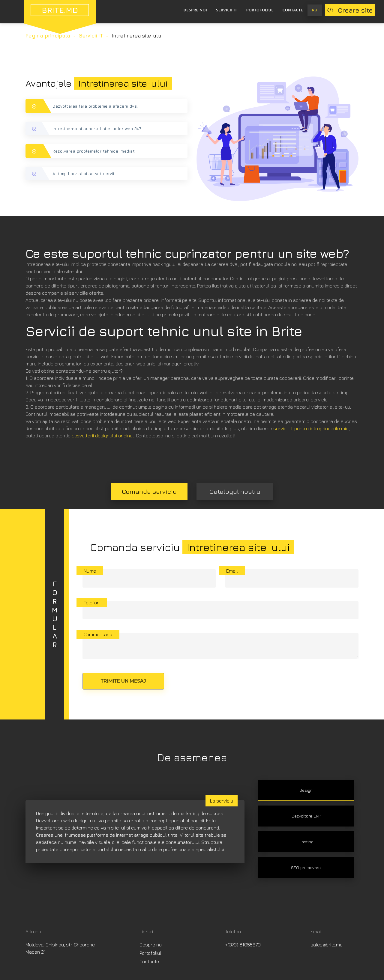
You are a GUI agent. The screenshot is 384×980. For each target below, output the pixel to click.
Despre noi (195, 10)
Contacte (293, 10)
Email (232, 571)
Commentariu (98, 634)
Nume (90, 571)
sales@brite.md (327, 945)
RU (315, 10)
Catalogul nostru (235, 491)
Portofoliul (260, 10)
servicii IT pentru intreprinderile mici (311, 428)
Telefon (92, 603)
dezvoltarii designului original (103, 436)
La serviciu (222, 801)
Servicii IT (226, 10)
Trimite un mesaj (123, 681)
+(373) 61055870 (243, 945)
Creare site (350, 10)
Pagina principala (48, 36)
